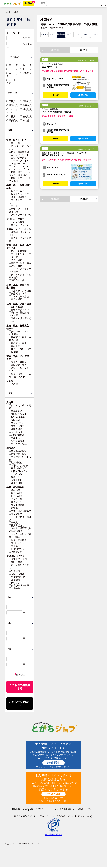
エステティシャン (19, 225)
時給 (69, 35)
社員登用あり (17, 502)
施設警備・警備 (18, 365)
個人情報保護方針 (67, 810)
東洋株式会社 (30, 817)
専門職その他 (17, 280)
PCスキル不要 (17, 417)
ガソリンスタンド (19, 155)
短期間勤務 (16, 463)
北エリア (27, 69)
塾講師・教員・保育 (20, 263)
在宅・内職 (16, 562)
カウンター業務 (18, 158)
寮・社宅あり (17, 543)
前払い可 (15, 490)
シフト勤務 (16, 480)
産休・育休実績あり (20, 511)
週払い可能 (16, 493)
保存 (31, 3)
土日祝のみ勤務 (18, 451)
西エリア (27, 65)
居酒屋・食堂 (17, 191)
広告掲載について (20, 810)
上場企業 (15, 580)
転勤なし (15, 583)
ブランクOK (16, 423)
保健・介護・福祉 (19, 310)
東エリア (13, 65)
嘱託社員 (13, 105)
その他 (26, 121)
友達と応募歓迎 (18, 574)
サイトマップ (52, 810)
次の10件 (84, 50)
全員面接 (15, 571)
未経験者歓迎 (17, 435)
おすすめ (44, 35)
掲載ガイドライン (37, 810)
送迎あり (15, 508)
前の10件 (55, 50)
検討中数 (61, 35)
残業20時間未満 (18, 468)
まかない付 (16, 499)
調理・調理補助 (18, 197)
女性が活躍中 (17, 426)
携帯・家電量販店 (19, 152)
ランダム (94, 35)
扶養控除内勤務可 (19, 454)
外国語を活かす (18, 414)
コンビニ (15, 143)
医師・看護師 (17, 307)
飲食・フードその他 (20, 215)
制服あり (15, 546)
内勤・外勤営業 (18, 251)
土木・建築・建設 (19, 296)
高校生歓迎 (16, 411)
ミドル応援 (16, 432)
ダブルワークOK (18, 559)
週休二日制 (16, 483)
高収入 (13, 523)
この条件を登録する (20, 704)
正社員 (12, 101)
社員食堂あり (17, 525)
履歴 (43, 3)
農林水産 (15, 346)
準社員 (12, 116)
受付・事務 (16, 260)
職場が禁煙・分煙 (19, 585)
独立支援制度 (17, 505)
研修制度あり (17, 549)
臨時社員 (27, 116)
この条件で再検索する (20, 687)
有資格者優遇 (17, 441)
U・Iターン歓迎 (18, 444)
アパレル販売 (17, 222)
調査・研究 (16, 266)
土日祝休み (16, 474)
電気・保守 (16, 299)
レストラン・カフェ (20, 194)
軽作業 (13, 352)
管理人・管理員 (18, 362)
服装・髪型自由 (18, 540)
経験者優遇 (16, 429)
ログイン (90, 810)
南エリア (13, 69)
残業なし (15, 477)
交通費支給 (16, 552)
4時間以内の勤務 (18, 465)
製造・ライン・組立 (20, 291)
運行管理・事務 (18, 343)
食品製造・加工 (18, 294)
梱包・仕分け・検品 (20, 349)
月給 (86, 35)
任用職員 (27, 105)
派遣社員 (27, 109)
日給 (78, 35)
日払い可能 (16, 496)
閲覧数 (53, 35)
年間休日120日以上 (20, 471)
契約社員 (27, 101)
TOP (7, 12)
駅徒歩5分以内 (17, 577)
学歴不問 (15, 438)
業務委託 (13, 121)
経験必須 (15, 420)
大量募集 (15, 588)
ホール (13, 206)
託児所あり (16, 514)
